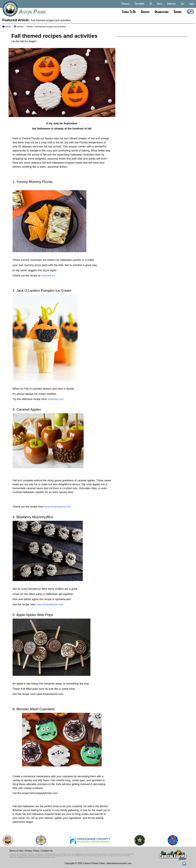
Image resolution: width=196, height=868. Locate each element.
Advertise (171, 4)
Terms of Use (16, 851)
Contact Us (47, 851)
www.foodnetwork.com (58, 507)
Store (159, 4)
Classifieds (140, 4)
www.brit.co (48, 275)
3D (151, 4)
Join (182, 4)
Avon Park (32, 12)
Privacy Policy (32, 851)
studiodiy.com (56, 399)
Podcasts (125, 4)
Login (192, 4)
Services (145, 12)
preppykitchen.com (47, 793)
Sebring (178, 12)
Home (6, 27)
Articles (19, 27)
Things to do (129, 12)
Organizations (162, 12)
